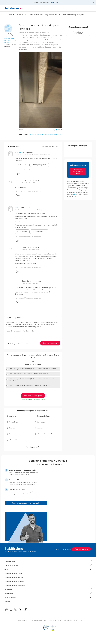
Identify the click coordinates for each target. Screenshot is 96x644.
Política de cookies (55, 621)
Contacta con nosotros (11, 605)
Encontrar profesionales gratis (78, 172)
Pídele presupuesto (39, 165)
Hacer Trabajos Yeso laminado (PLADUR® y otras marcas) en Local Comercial (32, 380)
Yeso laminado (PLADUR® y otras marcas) (44, 15)
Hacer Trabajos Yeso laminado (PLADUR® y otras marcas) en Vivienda (33, 369)
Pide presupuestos (81, 549)
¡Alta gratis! (54, 3)
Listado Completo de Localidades (15, 585)
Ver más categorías (33, 447)
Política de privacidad (38, 621)
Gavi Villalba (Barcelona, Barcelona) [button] (27, 155)
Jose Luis (18, 208)
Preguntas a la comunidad (17, 15)
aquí (72, 190)
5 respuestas (24, 135)
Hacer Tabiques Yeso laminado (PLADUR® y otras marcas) (29, 374)
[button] (8, 28)
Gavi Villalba (20, 153)
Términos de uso (22, 621)
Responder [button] (22, 165)
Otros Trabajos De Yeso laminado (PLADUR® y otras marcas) (30, 385)
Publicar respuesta (50, 343)
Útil (18, 174)
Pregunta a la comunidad (78, 33)
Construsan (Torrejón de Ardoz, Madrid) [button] (28, 210)
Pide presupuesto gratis (33, 396)
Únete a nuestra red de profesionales (26, 503)
